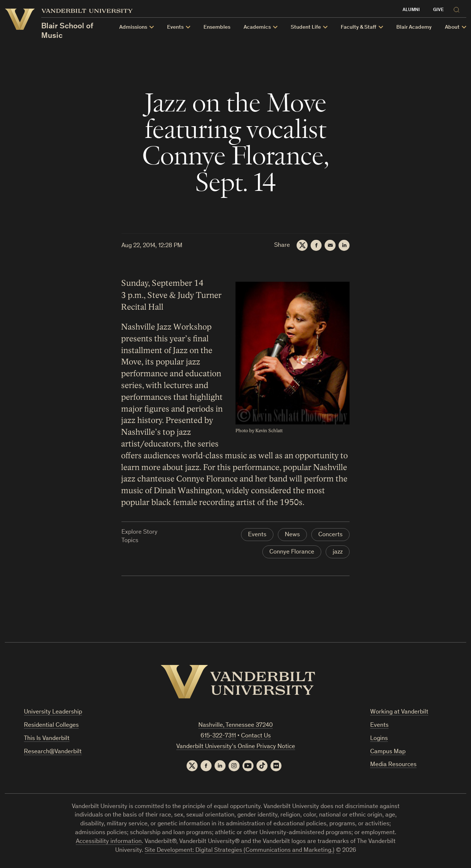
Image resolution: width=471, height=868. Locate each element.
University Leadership (53, 712)
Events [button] (175, 27)
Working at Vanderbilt (399, 712)
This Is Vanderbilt (47, 739)
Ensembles (217, 27)
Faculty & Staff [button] (359, 27)
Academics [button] (257, 27)
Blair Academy (414, 27)
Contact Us (256, 736)
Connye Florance (292, 552)
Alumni (411, 10)
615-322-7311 (218, 736)
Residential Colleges (51, 725)
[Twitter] (302, 245)
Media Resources (393, 765)
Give (438, 10)
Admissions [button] (133, 27)
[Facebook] (316, 245)
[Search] (458, 9)
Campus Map (388, 752)
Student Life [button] (306, 27)
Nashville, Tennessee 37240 (235, 725)
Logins (379, 739)
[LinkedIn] (344, 245)
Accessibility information (109, 842)
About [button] (452, 27)
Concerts (330, 535)
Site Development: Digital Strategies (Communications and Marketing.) (240, 851)
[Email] (330, 245)
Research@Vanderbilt (53, 752)
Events (257, 535)
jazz (338, 552)
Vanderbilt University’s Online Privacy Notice (236, 747)
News (292, 535)
